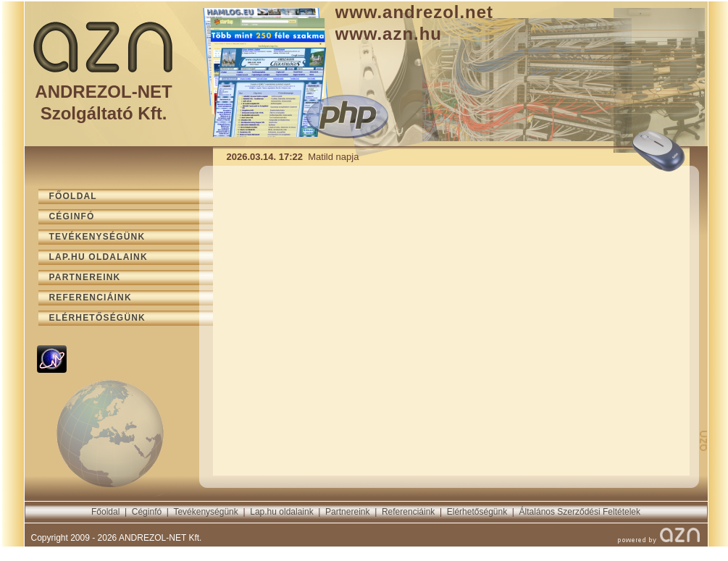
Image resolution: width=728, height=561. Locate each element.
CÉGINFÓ (72, 216)
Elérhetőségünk (477, 512)
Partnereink (347, 512)
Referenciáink (408, 512)
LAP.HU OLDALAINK (99, 257)
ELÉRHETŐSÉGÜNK (97, 318)
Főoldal (105, 512)
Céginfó (147, 512)
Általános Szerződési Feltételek (580, 512)
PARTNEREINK (85, 277)
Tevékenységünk (205, 512)
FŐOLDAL (73, 196)
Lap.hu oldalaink (281, 512)
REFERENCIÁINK (91, 298)
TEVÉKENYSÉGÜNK (97, 237)
